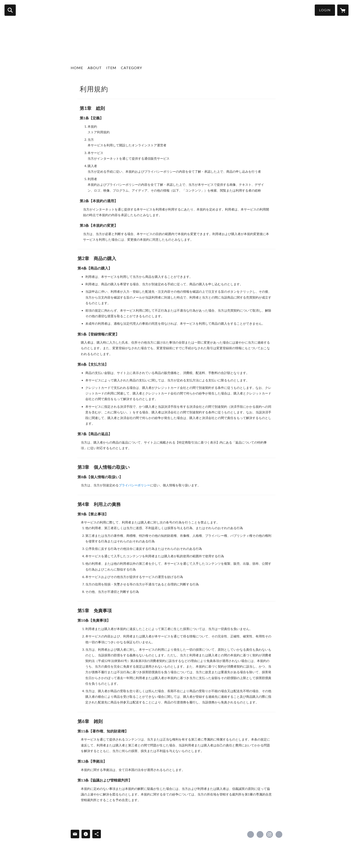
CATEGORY (131, 68)
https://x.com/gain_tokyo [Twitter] (260, 834)
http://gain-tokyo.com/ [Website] (279, 834)
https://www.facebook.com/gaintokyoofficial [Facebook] (251, 834)
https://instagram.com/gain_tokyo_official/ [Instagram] (269, 834)
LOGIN (325, 10)
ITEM (111, 68)
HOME (77, 68)
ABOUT (95, 68)
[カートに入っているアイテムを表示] (343, 10)
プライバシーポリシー (134, 485)
